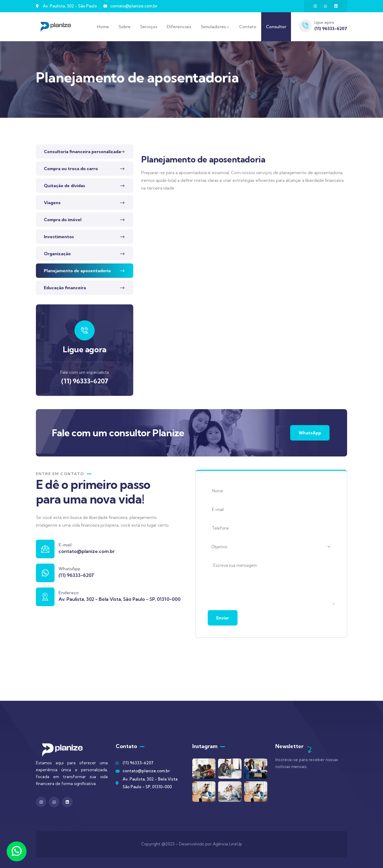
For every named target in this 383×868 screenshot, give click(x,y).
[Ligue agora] (305, 26)
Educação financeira (65, 288)
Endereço (69, 593)
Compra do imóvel (63, 220)
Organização (57, 254)
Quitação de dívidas (64, 186)
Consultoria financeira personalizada (82, 152)
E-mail (65, 545)
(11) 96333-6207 (85, 381)
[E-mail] (45, 549)
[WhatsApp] (45, 573)
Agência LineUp (227, 844)
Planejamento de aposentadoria (77, 271)
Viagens (52, 203)
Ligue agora (324, 22)
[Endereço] (45, 597)
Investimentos (59, 237)
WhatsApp (310, 433)
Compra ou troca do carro (71, 169)
